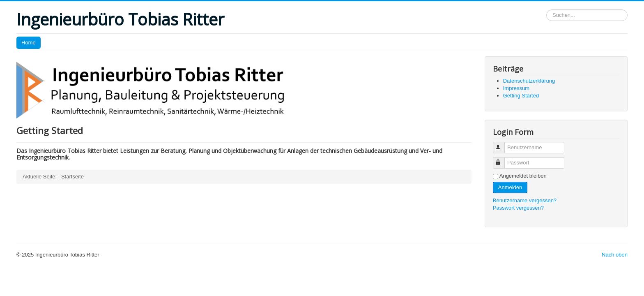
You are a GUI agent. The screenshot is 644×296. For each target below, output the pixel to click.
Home (29, 43)
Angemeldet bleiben (523, 176)
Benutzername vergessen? (525, 200)
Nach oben (615, 255)
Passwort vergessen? (518, 208)
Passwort (503, 159)
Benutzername (503, 144)
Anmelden (510, 187)
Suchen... (546, 10)
